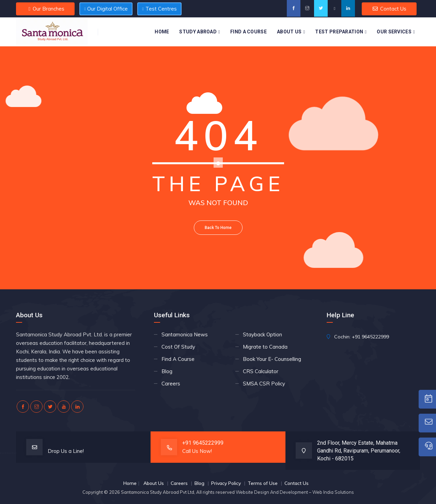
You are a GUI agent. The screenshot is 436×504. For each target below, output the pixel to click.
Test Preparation (339, 32)
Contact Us (389, 9)
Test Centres (160, 9)
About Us (289, 32)
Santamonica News (185, 334)
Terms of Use (263, 483)
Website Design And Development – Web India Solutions (295, 492)
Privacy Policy (226, 483)
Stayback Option (262, 334)
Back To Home (218, 228)
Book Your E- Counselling (272, 359)
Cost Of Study (178, 347)
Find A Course (248, 32)
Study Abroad (198, 32)
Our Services (394, 32)
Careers (171, 384)
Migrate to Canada (265, 347)
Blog (167, 371)
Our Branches (45, 9)
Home (162, 32)
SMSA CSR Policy (264, 384)
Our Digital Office (106, 9)
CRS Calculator (261, 371)
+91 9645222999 (370, 337)
